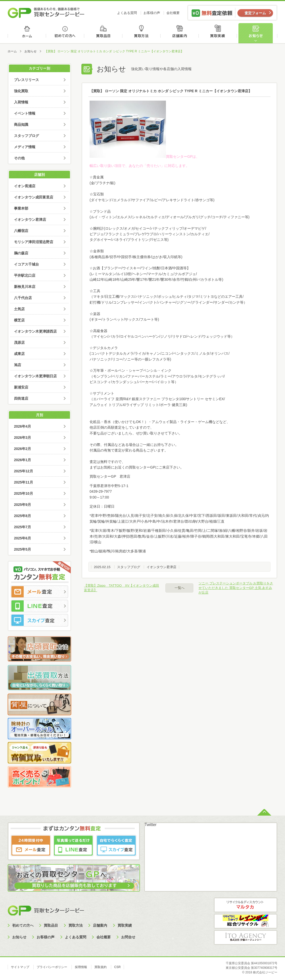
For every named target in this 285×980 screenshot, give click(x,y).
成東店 (19, 354)
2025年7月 (23, 527)
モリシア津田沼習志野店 (34, 242)
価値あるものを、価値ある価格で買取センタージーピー (46, 13)
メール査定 (39, 592)
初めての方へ (65, 33)
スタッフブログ (129, 567)
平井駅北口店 (25, 275)
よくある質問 (127, 13)
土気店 (19, 309)
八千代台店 (23, 298)
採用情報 (81, 967)
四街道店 (21, 398)
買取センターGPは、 (145, 157)
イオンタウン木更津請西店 (35, 331)
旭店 (18, 365)
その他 (19, 158)
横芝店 (19, 320)
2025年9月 (23, 505)
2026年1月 (23, 460)
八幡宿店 (21, 231)
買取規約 (101, 967)
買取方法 (142, 33)
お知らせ (258, 33)
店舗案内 (181, 33)
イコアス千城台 (26, 264)
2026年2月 (23, 449)
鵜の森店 (21, 253)
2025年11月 (24, 482)
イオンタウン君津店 (161, 567)
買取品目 (104, 33)
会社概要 (173, 13)
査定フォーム (255, 13)
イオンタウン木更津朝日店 (35, 376)
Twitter (151, 825)
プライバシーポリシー (52, 967)
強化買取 (21, 91)
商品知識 (21, 125)
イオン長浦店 (25, 186)
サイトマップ (20, 967)
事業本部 (21, 208)
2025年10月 (24, 493)
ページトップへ (264, 812)
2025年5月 (23, 549)
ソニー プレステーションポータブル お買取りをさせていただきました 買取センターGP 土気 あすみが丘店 (236, 588)
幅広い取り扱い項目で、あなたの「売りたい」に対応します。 (139, 166)
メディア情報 (25, 147)
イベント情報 (25, 113)
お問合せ (128, 937)
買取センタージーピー (46, 910)
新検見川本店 (25, 287)
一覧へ (180, 588)
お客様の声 (152, 13)
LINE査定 (39, 606)
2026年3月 (23, 438)
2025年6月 (23, 538)
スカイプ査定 (39, 620)
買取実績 (219, 33)
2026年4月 (23, 426)
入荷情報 (21, 102)
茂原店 (19, 343)
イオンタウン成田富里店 (34, 197)
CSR (117, 967)
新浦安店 (21, 387)
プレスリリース (26, 80)
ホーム (27, 33)
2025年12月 (24, 471)
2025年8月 (23, 516)
